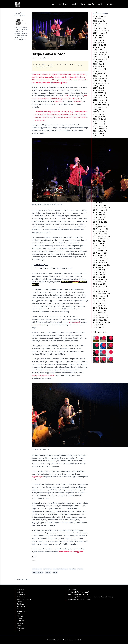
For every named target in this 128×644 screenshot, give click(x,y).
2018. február (98, 224)
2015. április (98, 306)
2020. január (98, 172)
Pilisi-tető (20, 616)
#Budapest (47, 569)
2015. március (98, 308)
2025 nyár (20, 590)
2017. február (98, 253)
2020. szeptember (100, 155)
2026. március (98, 16)
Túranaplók (21, 628)
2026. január (98, 21)
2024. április (98, 66)
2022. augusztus (99, 107)
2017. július (97, 241)
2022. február (98, 121)
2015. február (98, 310)
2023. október (98, 81)
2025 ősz (20, 592)
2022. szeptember (100, 105)
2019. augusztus (99, 184)
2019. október (98, 179)
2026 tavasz (21, 597)
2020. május (98, 162)
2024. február (98, 71)
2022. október (98, 102)
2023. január (98, 95)
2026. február (98, 19)
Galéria (19, 602)
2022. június (98, 112)
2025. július (97, 35)
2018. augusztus (99, 210)
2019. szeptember (100, 181)
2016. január (98, 284)
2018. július (97, 212)
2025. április (98, 43)
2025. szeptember (100, 31)
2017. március (98, 251)
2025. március (98, 45)
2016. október (98, 263)
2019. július (97, 186)
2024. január (98, 74)
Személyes (48, 58)
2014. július (97, 327)
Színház (20, 626)
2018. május (98, 217)
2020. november (99, 150)
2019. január (98, 200)
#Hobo (80, 569)
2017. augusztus (99, 239)
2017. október (98, 234)
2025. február (98, 47)
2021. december (99, 126)
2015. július (97, 298)
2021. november (99, 129)
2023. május (98, 88)
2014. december (99, 315)
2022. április (98, 117)
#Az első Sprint (37, 569)
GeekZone (20, 604)
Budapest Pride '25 (24, 599)
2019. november (99, 176)
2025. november (99, 26)
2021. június (98, 133)
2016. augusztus (99, 267)
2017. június (98, 243)
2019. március (98, 196)
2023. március (98, 93)
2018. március (98, 222)
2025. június (98, 38)
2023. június (98, 86)
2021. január (98, 145)
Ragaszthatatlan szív (70, 370)
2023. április (98, 90)
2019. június (98, 188)
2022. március (98, 119)
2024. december (99, 50)
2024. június (98, 62)
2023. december (99, 76)
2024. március (98, 69)
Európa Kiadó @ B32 (41, 265)
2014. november (99, 318)
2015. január (98, 313)
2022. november (99, 100)
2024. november (99, 52)
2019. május (98, 191)
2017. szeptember (100, 236)
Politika (19, 618)
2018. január (98, 227)
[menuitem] (74, 4)
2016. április (98, 277)
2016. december (99, 258)
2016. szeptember (100, 265)
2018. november (99, 203)
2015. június (98, 301)
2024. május (98, 64)
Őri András (25, 22)
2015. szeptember (100, 294)
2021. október (98, 131)
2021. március (98, 141)
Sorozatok (20, 621)
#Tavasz (48, 572)
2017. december (99, 229)
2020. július (97, 160)
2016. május (98, 275)
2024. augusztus (99, 59)
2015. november (99, 289)
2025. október (98, 28)
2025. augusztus (99, 33)
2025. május (98, 40)
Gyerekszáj (21, 606)
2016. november (99, 260)
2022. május (98, 114)
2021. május (98, 136)
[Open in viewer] (97, 338)
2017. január (98, 255)
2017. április (98, 248)
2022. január (98, 124)
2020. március (98, 167)
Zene (19, 630)
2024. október (98, 55)
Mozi (18, 614)
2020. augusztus (99, 157)
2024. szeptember (100, 57)
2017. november (99, 231)
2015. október (98, 291)
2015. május (98, 303)
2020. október (98, 153)
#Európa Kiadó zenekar (60, 569)
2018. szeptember (100, 208)
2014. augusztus (99, 325)
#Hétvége (73, 569)
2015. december (99, 286)
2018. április (98, 220)
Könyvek (20, 609)
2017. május (98, 246)
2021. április (98, 138)
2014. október (98, 320)
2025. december (99, 23)
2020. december (99, 148)
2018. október (98, 205)
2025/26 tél (21, 594)
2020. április (98, 165)
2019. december (99, 174)
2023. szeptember (100, 83)
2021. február (98, 143)
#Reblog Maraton (38, 572)
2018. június (98, 215)
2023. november (99, 78)
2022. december (99, 98)
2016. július (97, 270)
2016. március (98, 279)
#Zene (55, 572)
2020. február (98, 169)
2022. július (97, 110)
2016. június (98, 272)
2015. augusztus (99, 296)
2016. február (98, 282)
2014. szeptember (100, 322)
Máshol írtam (37, 58)
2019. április (98, 193)
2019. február (98, 198)
